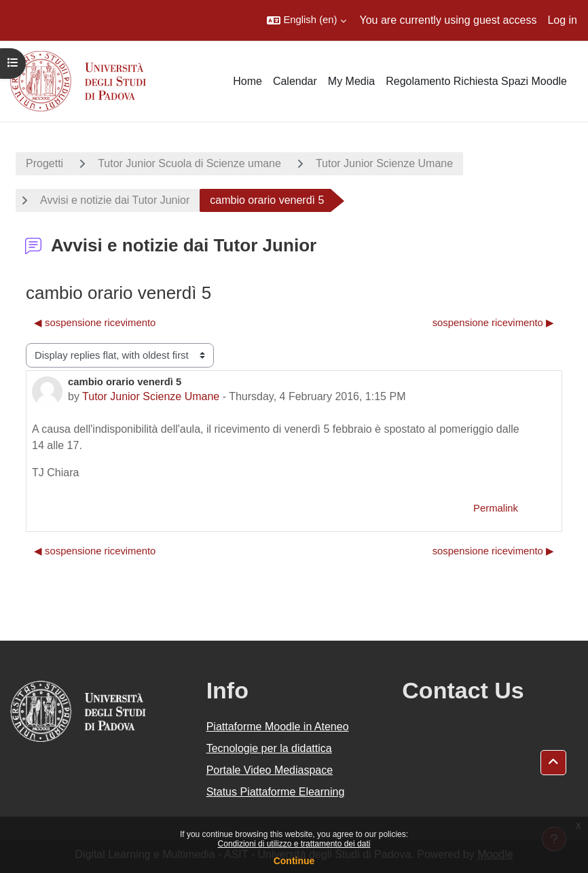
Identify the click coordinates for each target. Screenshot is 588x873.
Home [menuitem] (247, 81)
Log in (562, 20)
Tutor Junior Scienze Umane (384, 163)
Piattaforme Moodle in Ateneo (278, 727)
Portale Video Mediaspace (270, 770)
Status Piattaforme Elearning (276, 792)
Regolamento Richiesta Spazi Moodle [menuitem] (476, 81)
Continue (294, 861)
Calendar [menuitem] (295, 81)
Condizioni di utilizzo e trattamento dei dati (294, 844)
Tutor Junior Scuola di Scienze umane (189, 163)
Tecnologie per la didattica (269, 748)
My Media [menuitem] (351, 81)
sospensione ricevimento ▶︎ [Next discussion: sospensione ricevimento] (493, 323)
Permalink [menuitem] (496, 508)
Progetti (44, 163)
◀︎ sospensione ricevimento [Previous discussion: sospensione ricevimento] (95, 323)
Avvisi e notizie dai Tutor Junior (115, 200)
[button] (306, 20)
